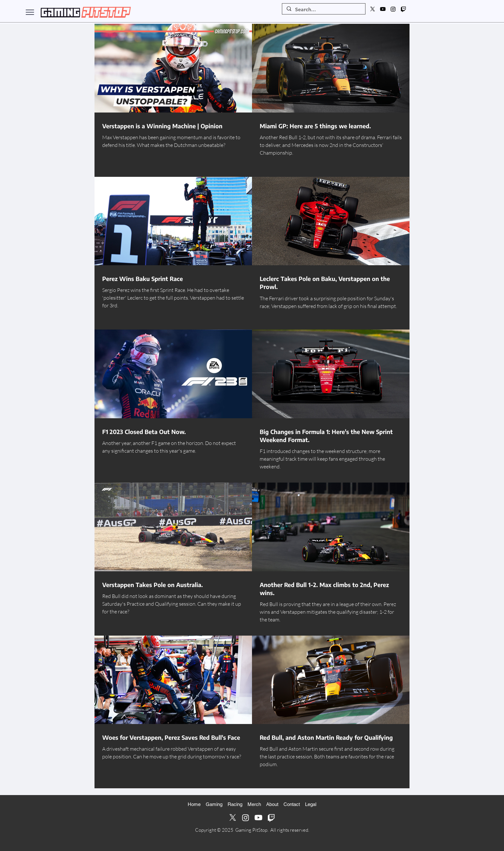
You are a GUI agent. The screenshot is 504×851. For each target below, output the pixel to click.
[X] (373, 9)
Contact (292, 804)
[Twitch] (403, 9)
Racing (235, 804)
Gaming (214, 804)
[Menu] (30, 12)
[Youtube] (383, 9)
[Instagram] (393, 9)
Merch (254, 804)
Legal (311, 804)
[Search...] (323, 10)
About (272, 804)
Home (194, 804)
